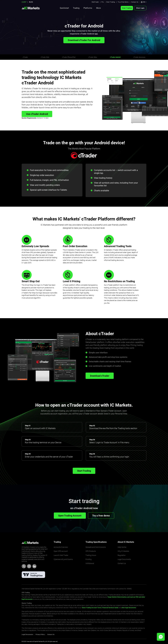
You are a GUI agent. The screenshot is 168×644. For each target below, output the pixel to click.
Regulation (122, 555)
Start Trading (111, 2)
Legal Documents (124, 559)
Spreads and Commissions (96, 547)
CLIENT (24, 2)
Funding (89, 559)
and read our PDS (133, 597)
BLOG (31, 2)
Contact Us (135, 2)
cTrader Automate (139, 57)
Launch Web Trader (61, 555)
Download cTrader (100, 376)
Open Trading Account (70, 516)
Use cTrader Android (37, 114)
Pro (103, 2)
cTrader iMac (93, 57)
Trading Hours (91, 555)
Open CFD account (61, 551)
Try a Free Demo (123, 2)
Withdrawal (90, 563)
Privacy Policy (40, 634)
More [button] (99, 8)
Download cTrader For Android (84, 40)
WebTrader (95, 2)
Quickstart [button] (64, 8)
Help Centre (122, 547)
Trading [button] (76, 8)
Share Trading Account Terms (92, 608)
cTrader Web (45, 57)
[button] (144, 2)
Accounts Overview (61, 547)
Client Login (140, 8)
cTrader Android (115, 57)
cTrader (25, 57)
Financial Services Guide (110, 608)
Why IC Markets (123, 551)
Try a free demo (101, 516)
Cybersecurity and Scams (63, 559)
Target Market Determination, (117, 597)
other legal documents (129, 608)
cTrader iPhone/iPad (69, 57)
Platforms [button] (88, 8)
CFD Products (91, 551)
